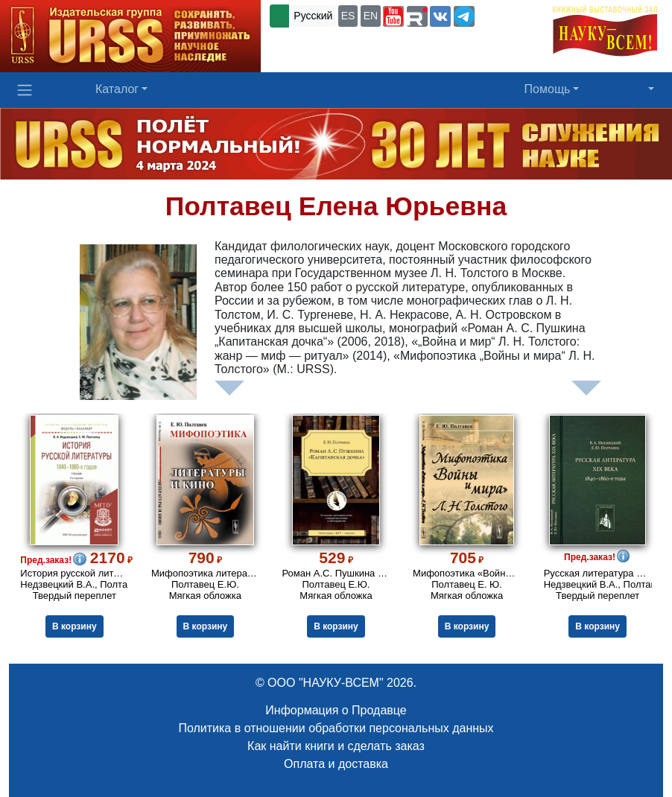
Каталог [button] (117, 89)
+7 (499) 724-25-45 (317, 40)
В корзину (75, 626)
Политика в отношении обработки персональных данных (336, 728)
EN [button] (371, 16)
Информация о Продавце (336, 710)
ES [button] (348, 16)
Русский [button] (313, 16)
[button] (393, 16)
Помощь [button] (548, 89)
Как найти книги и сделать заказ (336, 746)
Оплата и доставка (336, 764)
